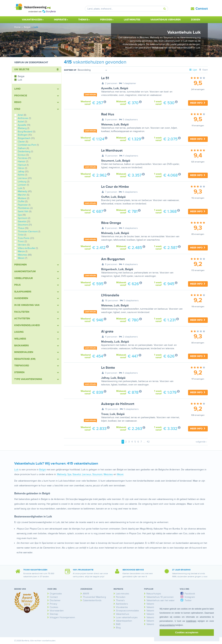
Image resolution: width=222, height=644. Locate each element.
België (124, 88)
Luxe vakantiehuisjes (127, 617)
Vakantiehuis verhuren (165, 20)
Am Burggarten (113, 259)
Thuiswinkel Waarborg (94, 597)
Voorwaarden (57, 611)
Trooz (105, 414)
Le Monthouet (112, 151)
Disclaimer (55, 600)
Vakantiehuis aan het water (161, 600)
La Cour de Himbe (115, 187)
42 (148, 442)
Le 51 (105, 78)
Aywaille (107, 88)
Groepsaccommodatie (127, 611)
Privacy (53, 604)
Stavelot (77, 474)
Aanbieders (122, 604)
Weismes (107, 125)
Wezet (120, 474)
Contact (202, 9)
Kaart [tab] (203, 70)
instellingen (191, 621)
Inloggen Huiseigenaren (62, 617)
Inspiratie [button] (61, 20)
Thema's (120, 600)
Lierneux (87, 474)
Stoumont (108, 161)
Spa (69, 474)
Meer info (198, 103)
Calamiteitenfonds (92, 600)
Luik (116, 88)
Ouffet (105, 197)
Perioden (121, 597)
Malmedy (107, 233)
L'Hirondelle (110, 295)
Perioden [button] (107, 20)
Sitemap (54, 614)
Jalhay (105, 378)
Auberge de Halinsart (118, 404)
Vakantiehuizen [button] (33, 20)
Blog (118, 628)
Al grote (107, 332)
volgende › (201, 442)
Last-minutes (132, 20)
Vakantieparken (124, 621)
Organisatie (56, 594)
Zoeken (196, 20)
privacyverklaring (167, 625)
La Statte (108, 368)
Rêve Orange (111, 223)
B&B (118, 624)
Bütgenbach (109, 269)
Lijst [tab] (193, 70)
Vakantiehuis (123, 614)
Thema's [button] (84, 20)
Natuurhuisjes (154, 594)
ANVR (86, 594)
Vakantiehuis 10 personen (160, 597)
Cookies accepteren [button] (187, 632)
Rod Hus (108, 114)
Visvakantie (122, 607)
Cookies (54, 607)
